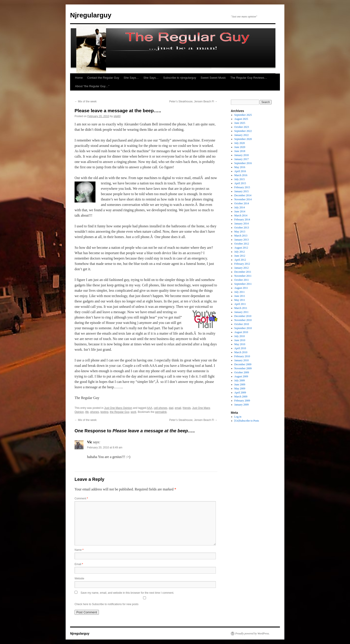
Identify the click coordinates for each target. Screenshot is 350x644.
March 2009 (241, 397)
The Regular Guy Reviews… (249, 78)
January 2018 (242, 155)
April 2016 (240, 171)
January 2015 (242, 191)
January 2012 (242, 268)
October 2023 (242, 127)
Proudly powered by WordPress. (252, 633)
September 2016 (243, 163)
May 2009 (240, 389)
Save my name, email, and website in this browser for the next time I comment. (127, 593)
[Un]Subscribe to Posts (247, 421)
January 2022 (242, 135)
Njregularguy (91, 15)
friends (187, 408)
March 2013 (241, 236)
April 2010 (240, 348)
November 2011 (243, 276)
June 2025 (240, 123)
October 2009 (242, 372)
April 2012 (240, 260)
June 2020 (240, 147)
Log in (238, 417)
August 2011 (241, 288)
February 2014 (242, 220)
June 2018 (240, 151)
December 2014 (243, 195)
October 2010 (242, 324)
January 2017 (242, 159)
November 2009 (243, 368)
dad (171, 408)
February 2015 (242, 187)
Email (79, 564)
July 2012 (240, 252)
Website (79, 579)
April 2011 (240, 304)
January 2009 (242, 405)
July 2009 (240, 380)
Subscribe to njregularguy (180, 78)
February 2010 (242, 356)
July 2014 (240, 207)
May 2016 (240, 167)
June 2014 (240, 211)
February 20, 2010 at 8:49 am (105, 448)
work (133, 412)
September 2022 (243, 131)
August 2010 (241, 332)
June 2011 (240, 296)
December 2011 (243, 272)
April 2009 (240, 393)
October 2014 (242, 203)
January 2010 (242, 360)
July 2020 (240, 143)
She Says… (131, 78)
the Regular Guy (120, 412)
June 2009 (240, 384)
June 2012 (240, 256)
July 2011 (240, 292)
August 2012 (241, 248)
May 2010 (240, 344)
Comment (81, 498)
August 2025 (241, 119)
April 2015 (240, 183)
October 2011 (242, 280)
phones (95, 412)
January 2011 (242, 312)
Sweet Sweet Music (213, 78)
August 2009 (241, 376)
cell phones (161, 408)
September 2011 (243, 284)
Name (79, 550)
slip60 (117, 116)
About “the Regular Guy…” (92, 86)
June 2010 (240, 340)
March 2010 (241, 352)
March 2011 (241, 308)
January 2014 (242, 224)
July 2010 (240, 336)
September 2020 (243, 139)
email (178, 408)
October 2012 (242, 244)
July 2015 (240, 179)
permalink (161, 412)
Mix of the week (86, 101)
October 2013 (242, 228)
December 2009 (243, 364)
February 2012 (242, 264)
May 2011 (240, 300)
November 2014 (243, 199)
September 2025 (243, 115)
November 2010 (243, 320)
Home (79, 78)
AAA (150, 408)
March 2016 (241, 175)
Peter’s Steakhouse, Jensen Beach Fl (193, 101)
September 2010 (243, 328)
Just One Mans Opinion (118, 408)
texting (104, 412)
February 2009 (242, 401)
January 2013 (242, 240)
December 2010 (243, 316)
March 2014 (241, 215)
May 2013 (240, 232)
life (87, 412)
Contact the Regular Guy (103, 78)
